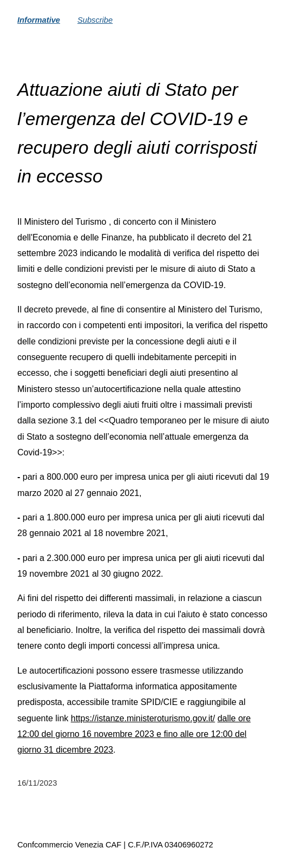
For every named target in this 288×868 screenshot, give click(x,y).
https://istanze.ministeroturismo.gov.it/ (143, 718)
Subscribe (95, 20)
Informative (39, 20)
